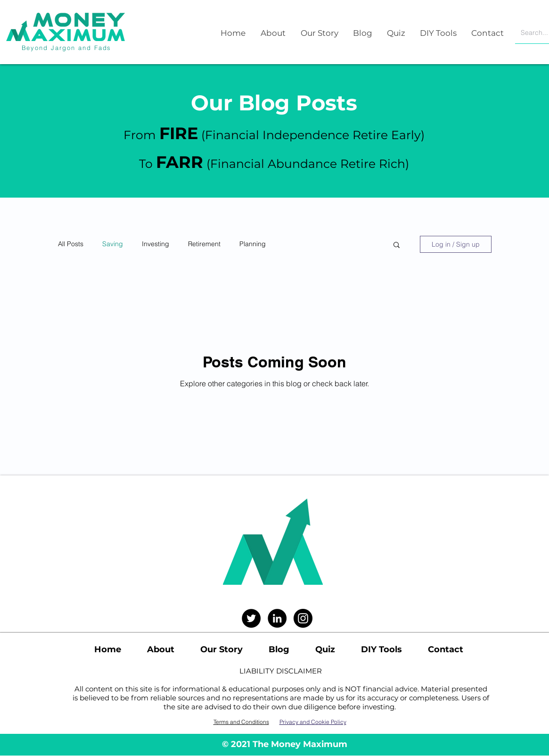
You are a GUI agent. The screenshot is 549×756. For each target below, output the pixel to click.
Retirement (204, 244)
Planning (253, 244)
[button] (397, 245)
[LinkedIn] (277, 618)
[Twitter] (251, 618)
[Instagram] (303, 618)
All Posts (71, 244)
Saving (113, 244)
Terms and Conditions (241, 722)
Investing (156, 244)
